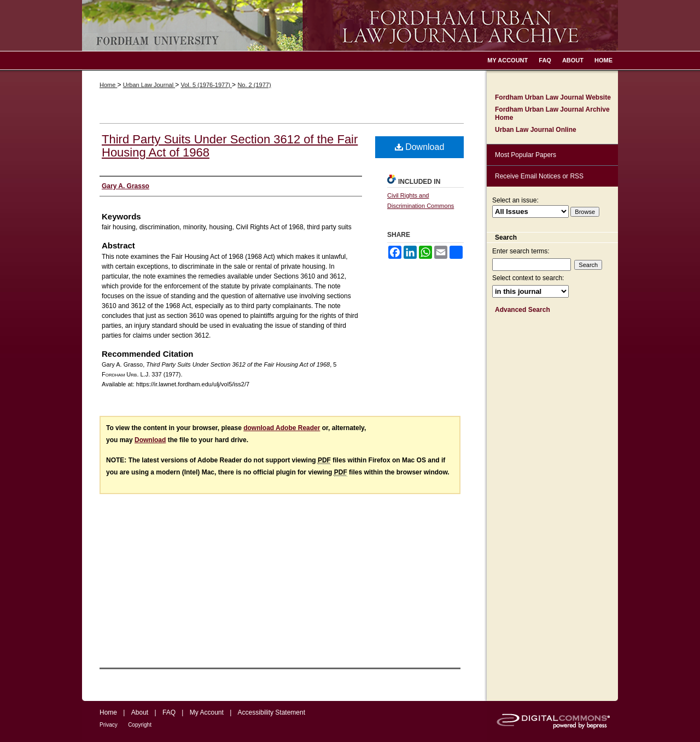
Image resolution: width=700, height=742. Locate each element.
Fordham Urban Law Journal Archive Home (552, 113)
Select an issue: (515, 200)
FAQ (169, 712)
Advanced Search (523, 310)
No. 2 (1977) (254, 85)
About (140, 712)
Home (108, 85)
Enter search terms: (521, 251)
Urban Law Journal (149, 85)
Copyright (140, 725)
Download (420, 147)
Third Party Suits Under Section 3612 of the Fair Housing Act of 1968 (230, 146)
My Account (207, 712)
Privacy (109, 725)
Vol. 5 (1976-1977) (206, 85)
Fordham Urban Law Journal (350, 25)
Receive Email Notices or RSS (539, 176)
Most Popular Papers (526, 155)
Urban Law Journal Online (536, 130)
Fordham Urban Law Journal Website (553, 97)
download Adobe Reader (282, 428)
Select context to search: (528, 278)
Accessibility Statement (272, 712)
